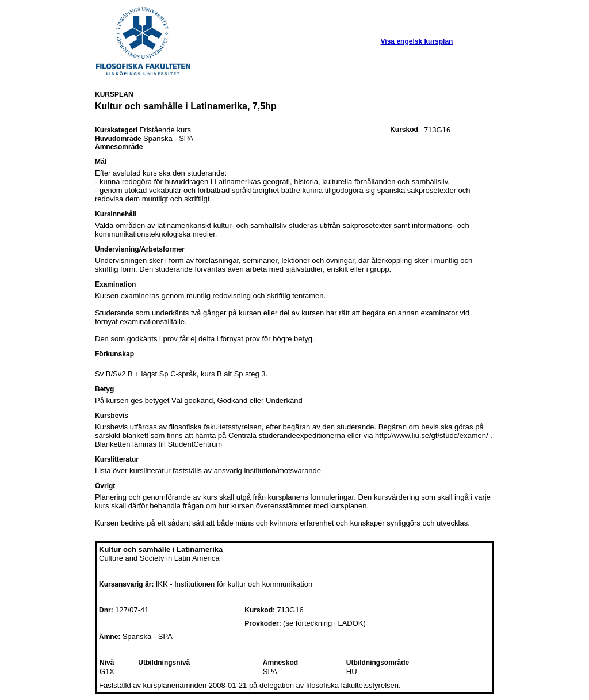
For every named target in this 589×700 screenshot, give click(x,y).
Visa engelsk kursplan (417, 41)
